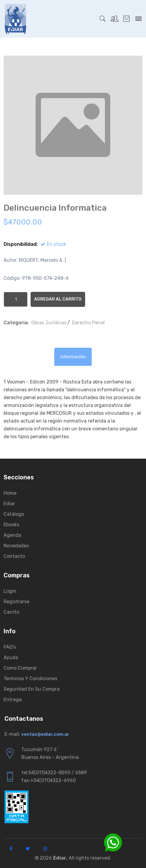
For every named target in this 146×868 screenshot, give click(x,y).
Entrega (13, 700)
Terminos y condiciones (30, 679)
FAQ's (10, 647)
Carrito (11, 612)
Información (73, 357)
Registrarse (16, 602)
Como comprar (20, 668)
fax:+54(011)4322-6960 (49, 780)
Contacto (14, 556)
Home (10, 493)
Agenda (12, 535)
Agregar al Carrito (58, 299)
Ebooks (11, 525)
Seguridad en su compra (32, 689)
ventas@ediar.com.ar (45, 734)
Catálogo (14, 514)
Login (10, 591)
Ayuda (11, 657)
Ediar (9, 504)
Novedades (16, 546)
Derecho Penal (88, 323)
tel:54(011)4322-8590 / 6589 (54, 773)
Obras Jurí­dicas (49, 323)
